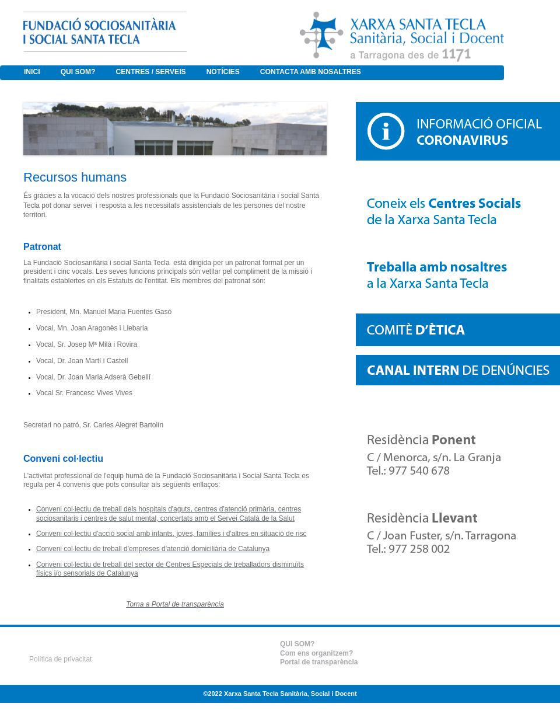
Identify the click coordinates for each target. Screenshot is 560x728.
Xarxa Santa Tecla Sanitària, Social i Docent (290, 694)
